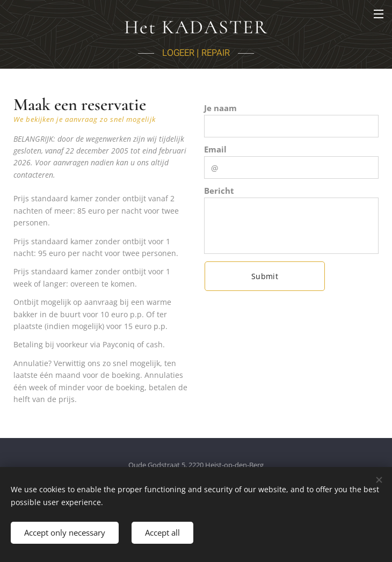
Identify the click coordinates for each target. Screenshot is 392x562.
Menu (379, 14)
